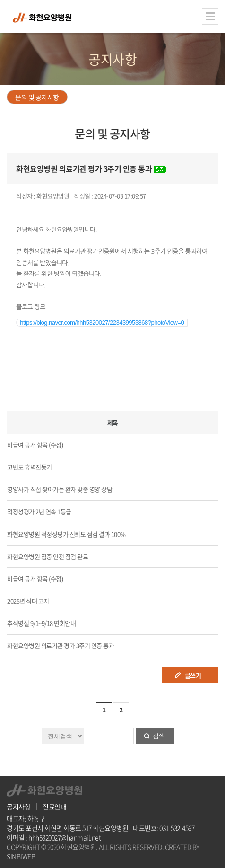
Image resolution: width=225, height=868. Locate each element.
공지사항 (18, 806)
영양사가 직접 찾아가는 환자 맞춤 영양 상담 (60, 489)
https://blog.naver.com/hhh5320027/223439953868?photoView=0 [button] (102, 323)
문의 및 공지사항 (37, 97)
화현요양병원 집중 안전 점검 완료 (48, 556)
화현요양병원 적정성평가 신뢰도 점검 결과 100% (66, 534)
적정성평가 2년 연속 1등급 (39, 511)
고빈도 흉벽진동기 (30, 467)
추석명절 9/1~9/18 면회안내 (41, 623)
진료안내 (54, 806)
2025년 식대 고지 (28, 601)
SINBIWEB (21, 856)
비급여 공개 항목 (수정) (35, 445)
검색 (159, 736)
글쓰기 (193, 675)
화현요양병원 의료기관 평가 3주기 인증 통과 (61, 645)
